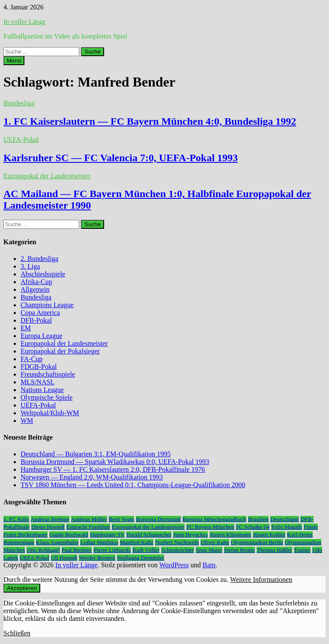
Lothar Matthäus (99, 542)
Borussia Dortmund (158, 519)
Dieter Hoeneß (48, 527)
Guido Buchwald (69, 535)
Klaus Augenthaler (57, 542)
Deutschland (285, 519)
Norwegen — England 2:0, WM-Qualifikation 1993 (92, 477)
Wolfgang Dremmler (141, 558)
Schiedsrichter (177, 550)
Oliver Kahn (215, 542)
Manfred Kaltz (137, 542)
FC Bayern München (210, 527)
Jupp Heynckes (190, 535)
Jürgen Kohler (269, 535)
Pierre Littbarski (112, 550)
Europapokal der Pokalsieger (60, 351)
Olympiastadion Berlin (257, 542)
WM (27, 421)
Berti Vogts (122, 519)
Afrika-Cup (36, 282)
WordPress (174, 565)
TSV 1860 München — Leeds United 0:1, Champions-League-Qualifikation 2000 (133, 485)
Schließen (17, 633)
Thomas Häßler (274, 550)
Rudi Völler (146, 550)
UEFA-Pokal (21, 139)
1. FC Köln (16, 519)
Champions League (47, 305)
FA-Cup (31, 359)
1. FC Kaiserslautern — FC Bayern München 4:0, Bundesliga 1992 (150, 121)
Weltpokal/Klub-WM (50, 413)
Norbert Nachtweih (177, 542)
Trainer (302, 550)
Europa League (41, 336)
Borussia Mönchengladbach (214, 519)
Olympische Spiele (46, 397)
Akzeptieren (22, 588)
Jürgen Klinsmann (230, 535)
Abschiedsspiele (43, 274)
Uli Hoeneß (64, 558)
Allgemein (35, 289)
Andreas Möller (89, 519)
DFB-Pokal (36, 320)
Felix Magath (286, 527)
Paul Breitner (77, 550)
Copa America (40, 313)
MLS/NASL (37, 382)
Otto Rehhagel (43, 550)
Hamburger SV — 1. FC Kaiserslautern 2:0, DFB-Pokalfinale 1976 (113, 469)
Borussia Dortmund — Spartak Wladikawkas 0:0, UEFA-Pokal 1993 (115, 462)
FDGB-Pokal (39, 367)
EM (26, 328)
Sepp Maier (209, 550)
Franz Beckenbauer (25, 535)
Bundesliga (19, 103)
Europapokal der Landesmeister (47, 176)
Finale (311, 527)
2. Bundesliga (39, 259)
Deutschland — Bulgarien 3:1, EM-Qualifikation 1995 (96, 454)
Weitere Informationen (261, 580)
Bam (209, 565)
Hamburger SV (107, 535)
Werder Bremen (97, 558)
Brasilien (258, 519)
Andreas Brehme (50, 519)
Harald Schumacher (149, 535)
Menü (14, 61)
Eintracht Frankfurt (88, 527)
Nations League (42, 390)
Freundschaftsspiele (48, 374)
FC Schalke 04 (253, 527)
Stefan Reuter (240, 550)
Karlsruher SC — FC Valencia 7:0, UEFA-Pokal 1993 (121, 158)
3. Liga (30, 266)
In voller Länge (25, 22)
